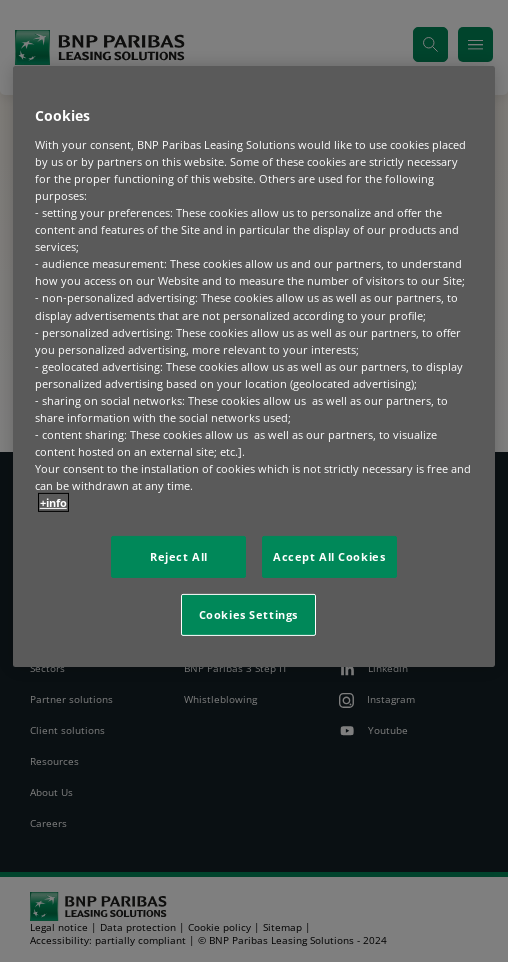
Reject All (179, 556)
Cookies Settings (248, 614)
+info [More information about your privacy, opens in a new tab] (53, 502)
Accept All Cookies (329, 556)
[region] (254, 366)
